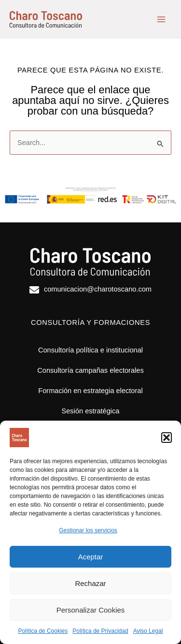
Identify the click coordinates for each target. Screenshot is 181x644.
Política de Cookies (43, 631)
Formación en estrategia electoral (90, 391)
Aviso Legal (148, 631)
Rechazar (90, 583)
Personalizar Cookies (91, 610)
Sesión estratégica (91, 411)
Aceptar (91, 557)
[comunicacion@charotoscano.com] (34, 290)
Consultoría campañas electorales (90, 370)
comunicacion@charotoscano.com (98, 289)
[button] (167, 438)
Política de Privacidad (100, 631)
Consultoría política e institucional (90, 350)
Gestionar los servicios (88, 530)
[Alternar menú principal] (161, 19)
